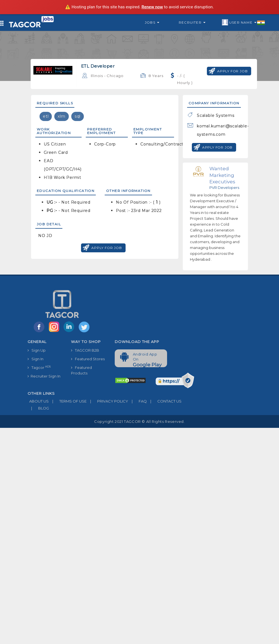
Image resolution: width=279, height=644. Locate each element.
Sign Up (37, 350)
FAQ (137, 401)
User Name (243, 23)
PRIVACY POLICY (107, 401)
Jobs (152, 22)
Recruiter (192, 22)
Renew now (152, 7)
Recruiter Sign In (44, 376)
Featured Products (81, 370)
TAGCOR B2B (85, 350)
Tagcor (39, 367)
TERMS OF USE (68, 401)
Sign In (36, 359)
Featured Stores (88, 359)
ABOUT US (38, 401)
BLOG (38, 408)
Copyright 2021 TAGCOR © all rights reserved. (139, 421)
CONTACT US (164, 401)
